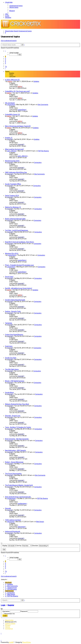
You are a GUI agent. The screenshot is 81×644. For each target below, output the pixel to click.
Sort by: (24, 546)
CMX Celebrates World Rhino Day (16, 172)
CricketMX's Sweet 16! (12, 114)
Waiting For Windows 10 (13, 207)
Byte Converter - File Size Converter (17, 439)
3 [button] (5, 60)
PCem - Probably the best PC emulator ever (19, 265)
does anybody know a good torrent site (18, 497)
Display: (9, 546)
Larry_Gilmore (12, 151)
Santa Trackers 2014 (12, 196)
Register (11, 605)
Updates (36, 81)
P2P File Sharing (43, 151)
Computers (38, 163)
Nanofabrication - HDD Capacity (15, 450)
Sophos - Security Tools (13, 311)
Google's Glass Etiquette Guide (15, 300)
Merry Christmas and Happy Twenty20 (18, 126)
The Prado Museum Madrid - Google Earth (19, 485)
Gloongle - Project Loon (13, 416)
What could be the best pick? (14, 149)
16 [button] (6, 67)
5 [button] (5, 63)
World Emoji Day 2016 (12, 161)
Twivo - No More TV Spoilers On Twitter (18, 427)
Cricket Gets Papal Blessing (14, 335)
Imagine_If (9, 138)
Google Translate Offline (13, 184)
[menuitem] (16, 6)
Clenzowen (11, 522)
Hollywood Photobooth (13, 532)
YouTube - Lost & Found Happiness (17, 230)
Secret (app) (9, 277)
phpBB (11, 642)
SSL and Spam (10, 103)
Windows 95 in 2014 (12, 253)
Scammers (9, 346)
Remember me (10, 614)
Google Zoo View (11, 358)
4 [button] (5, 62)
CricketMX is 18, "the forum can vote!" (18, 91)
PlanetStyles (27, 642)
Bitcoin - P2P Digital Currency (15, 381)
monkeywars (11, 498)
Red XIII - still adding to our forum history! (19, 288)
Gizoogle (8, 508)
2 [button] (5, 58)
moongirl (10, 139)
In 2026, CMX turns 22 (12, 80)
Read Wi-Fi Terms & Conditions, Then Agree (19, 242)
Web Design (40, 522)
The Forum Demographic (13, 474)
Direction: (40, 546)
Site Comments (43, 105)
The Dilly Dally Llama (12, 369)
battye (10, 81)
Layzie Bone (11, 105)
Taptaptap (9, 323)
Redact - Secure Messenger (14, 462)
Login (3, 605)
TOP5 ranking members (13, 520)
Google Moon (9, 393)
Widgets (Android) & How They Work (17, 404)
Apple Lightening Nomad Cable (15, 219)
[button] (5, 51)
